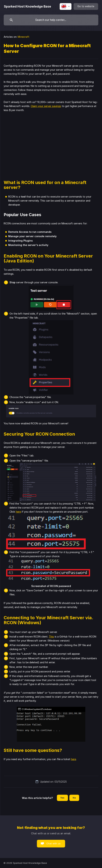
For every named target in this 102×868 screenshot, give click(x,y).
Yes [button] (62, 798)
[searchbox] (51, 20)
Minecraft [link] (24, 37)
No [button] (74, 798)
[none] (27, 6)
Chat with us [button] (53, 843)
